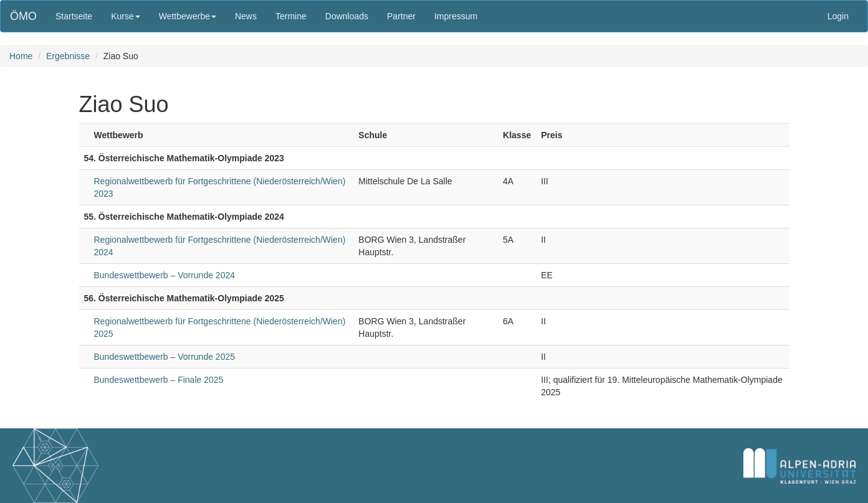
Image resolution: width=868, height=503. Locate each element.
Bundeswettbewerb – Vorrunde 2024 (165, 275)
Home (21, 56)
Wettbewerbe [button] (188, 16)
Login (838, 16)
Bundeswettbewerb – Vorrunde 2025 (165, 357)
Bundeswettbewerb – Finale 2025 (159, 380)
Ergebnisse (68, 56)
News (246, 16)
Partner (401, 16)
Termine (291, 16)
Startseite (74, 16)
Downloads (347, 16)
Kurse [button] (126, 16)
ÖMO (23, 16)
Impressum (456, 16)
